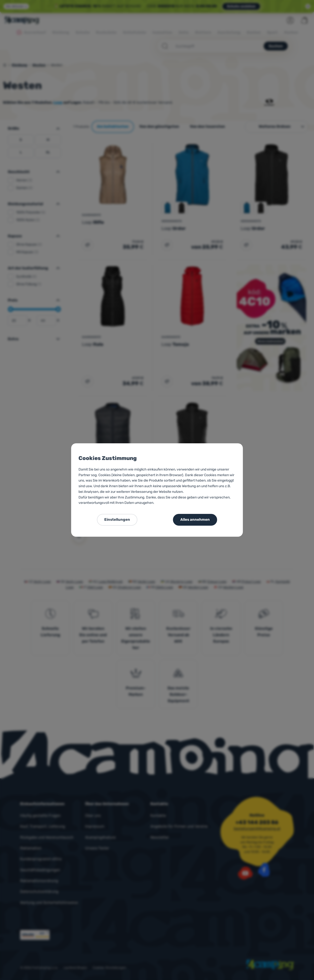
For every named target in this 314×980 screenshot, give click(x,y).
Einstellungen (117, 520)
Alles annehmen (195, 520)
